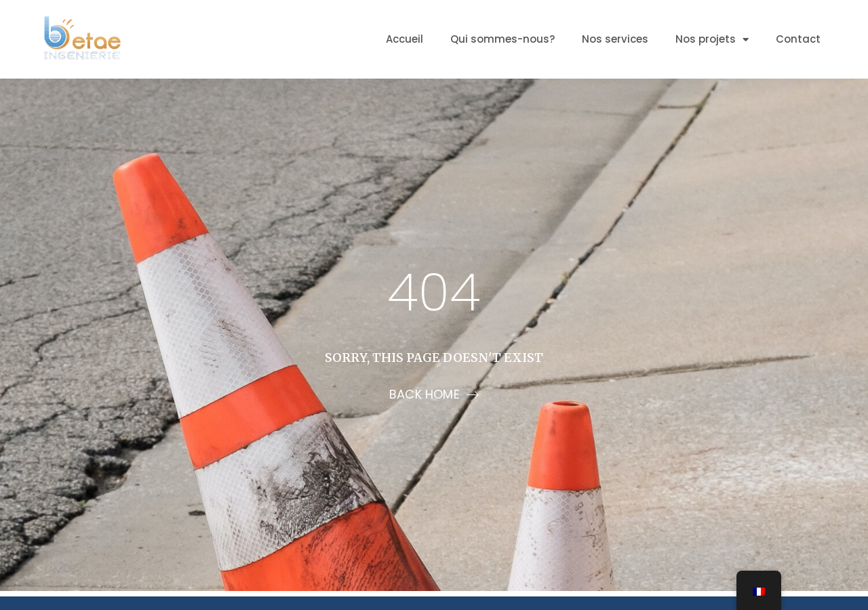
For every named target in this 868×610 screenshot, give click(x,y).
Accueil (405, 39)
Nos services (615, 39)
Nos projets (712, 40)
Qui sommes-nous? (502, 39)
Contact (798, 39)
